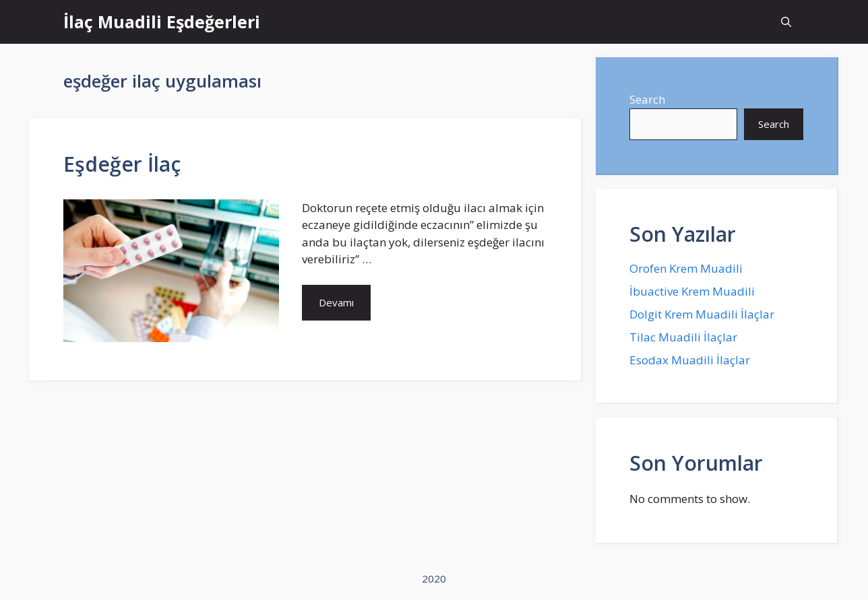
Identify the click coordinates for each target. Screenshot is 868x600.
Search (647, 99)
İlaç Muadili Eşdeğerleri (162, 22)
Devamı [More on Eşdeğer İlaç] (336, 302)
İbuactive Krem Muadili (692, 291)
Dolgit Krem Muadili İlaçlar (702, 314)
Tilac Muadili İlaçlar (683, 337)
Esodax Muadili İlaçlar (690, 360)
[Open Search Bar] (786, 22)
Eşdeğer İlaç (122, 164)
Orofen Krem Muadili (686, 268)
